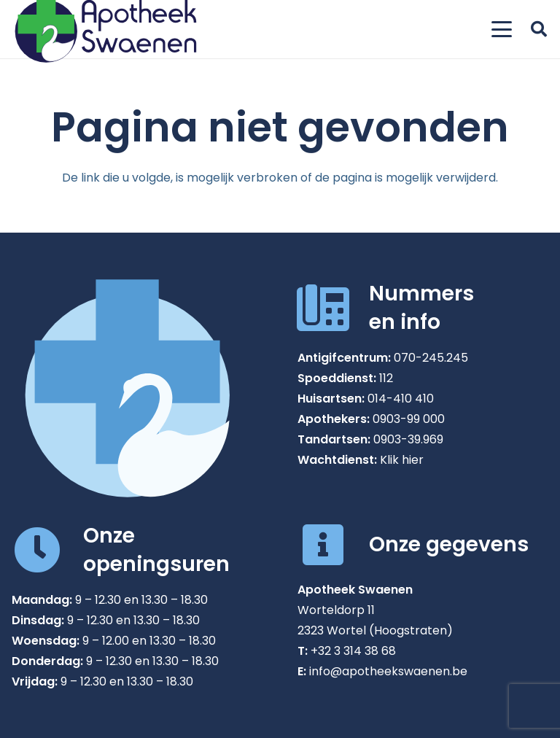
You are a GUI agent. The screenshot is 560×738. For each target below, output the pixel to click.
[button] (502, 29)
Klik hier (402, 460)
